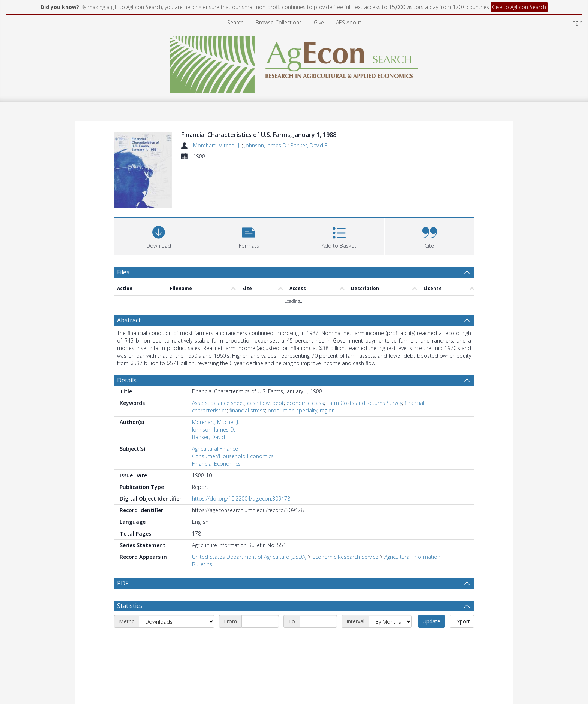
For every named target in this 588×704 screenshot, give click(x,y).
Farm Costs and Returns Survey (364, 403)
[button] (249, 235)
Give (319, 22)
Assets (200, 403)
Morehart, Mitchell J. (217, 145)
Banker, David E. (310, 145)
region (327, 410)
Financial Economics (216, 464)
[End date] (318, 621)
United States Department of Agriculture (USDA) (249, 557)
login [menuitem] (577, 22)
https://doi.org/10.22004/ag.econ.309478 (241, 499)
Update (431, 621)
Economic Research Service (345, 557)
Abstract (129, 320)
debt (278, 403)
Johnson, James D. (266, 145)
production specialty (292, 410)
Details (127, 380)
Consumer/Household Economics (233, 456)
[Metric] (177, 621)
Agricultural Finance (215, 449)
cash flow (258, 403)
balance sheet (227, 403)
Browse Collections (279, 22)
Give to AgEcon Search (519, 7)
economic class (305, 403)
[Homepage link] (294, 62)
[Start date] (260, 621)
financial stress (247, 410)
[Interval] (390, 621)
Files (123, 272)
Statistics (130, 606)
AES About (349, 22)
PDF (123, 583)
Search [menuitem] (235, 22)
